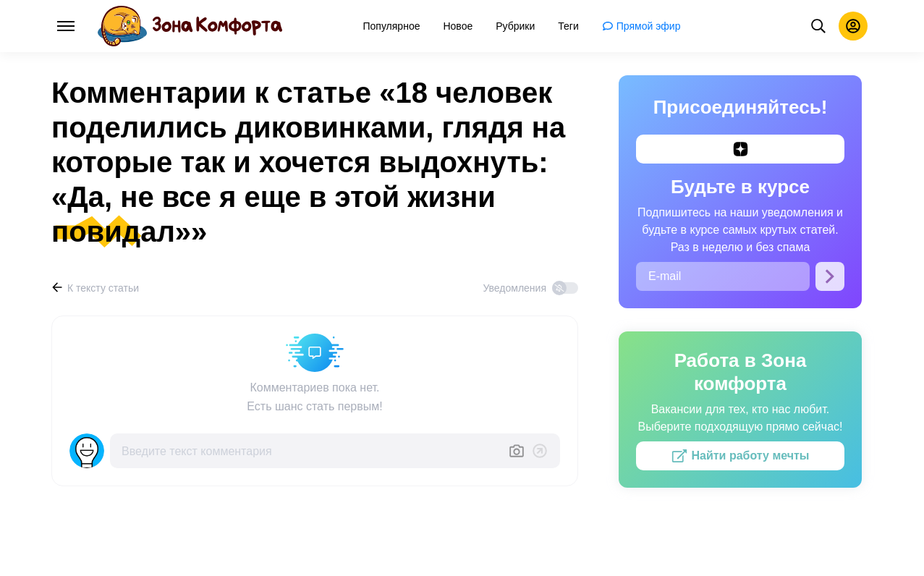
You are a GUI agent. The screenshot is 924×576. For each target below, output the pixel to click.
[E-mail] (723, 276)
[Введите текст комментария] (309, 451)
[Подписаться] (830, 276)
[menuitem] (392, 26)
